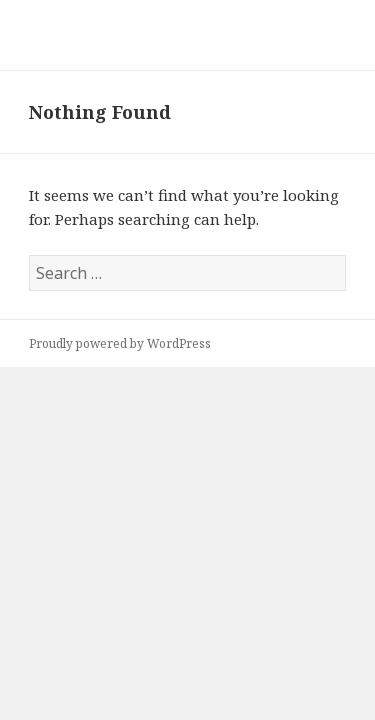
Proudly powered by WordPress (120, 343)
